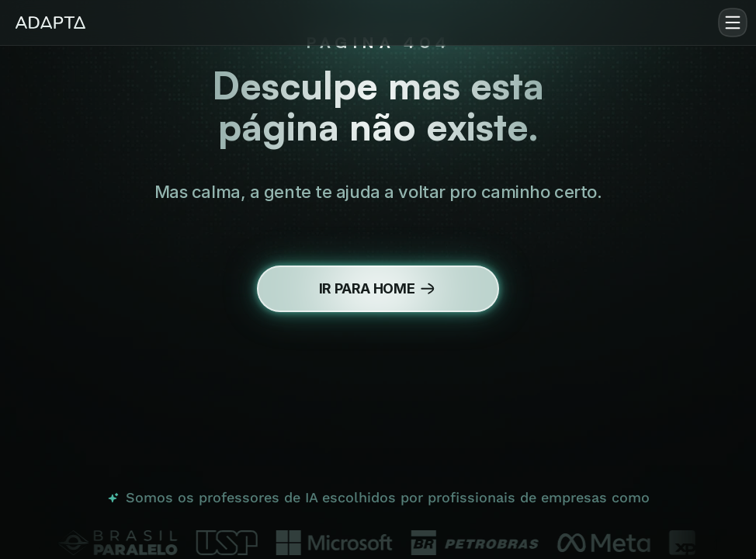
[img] (50, 23)
